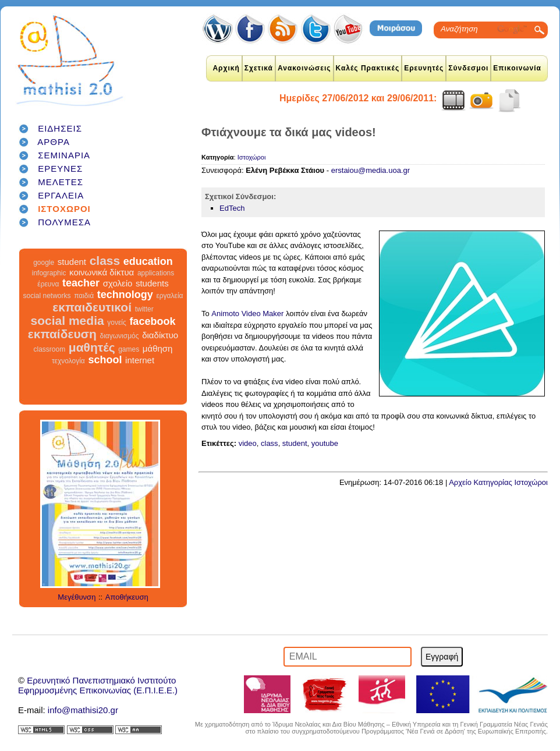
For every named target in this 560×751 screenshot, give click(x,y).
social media (68, 320)
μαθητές (92, 347)
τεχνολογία (68, 361)
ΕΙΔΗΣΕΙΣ (60, 128)
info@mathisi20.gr (83, 710)
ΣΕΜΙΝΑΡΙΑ (64, 155)
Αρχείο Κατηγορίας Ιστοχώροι (498, 482)
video (248, 443)
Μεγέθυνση (77, 597)
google (44, 263)
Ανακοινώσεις (304, 68)
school (105, 360)
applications (156, 273)
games (129, 349)
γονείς (116, 323)
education (148, 261)
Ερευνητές (424, 68)
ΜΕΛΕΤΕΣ (61, 182)
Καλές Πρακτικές (368, 68)
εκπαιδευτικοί (92, 307)
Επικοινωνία (517, 68)
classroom (50, 349)
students (152, 283)
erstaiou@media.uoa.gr (371, 170)
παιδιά (84, 296)
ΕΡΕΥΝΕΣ (60, 169)
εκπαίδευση (62, 334)
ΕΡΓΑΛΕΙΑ (61, 195)
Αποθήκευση (127, 597)
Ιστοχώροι (252, 157)
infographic (49, 273)
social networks (47, 296)
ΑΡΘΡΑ (54, 142)
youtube (325, 443)
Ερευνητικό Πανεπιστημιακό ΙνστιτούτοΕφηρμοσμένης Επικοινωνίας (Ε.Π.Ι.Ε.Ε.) (98, 685)
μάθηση (158, 348)
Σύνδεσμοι (468, 68)
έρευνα (48, 284)
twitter (144, 309)
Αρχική (226, 68)
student (72, 262)
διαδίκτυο (160, 335)
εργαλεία (169, 296)
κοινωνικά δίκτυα (102, 272)
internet (140, 360)
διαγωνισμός (119, 336)
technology (125, 295)
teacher (81, 283)
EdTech (232, 208)
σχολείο (118, 283)
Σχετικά (259, 68)
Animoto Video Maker (247, 313)
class (105, 261)
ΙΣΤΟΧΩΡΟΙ (64, 209)
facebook (152, 321)
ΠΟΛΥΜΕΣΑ (64, 222)
